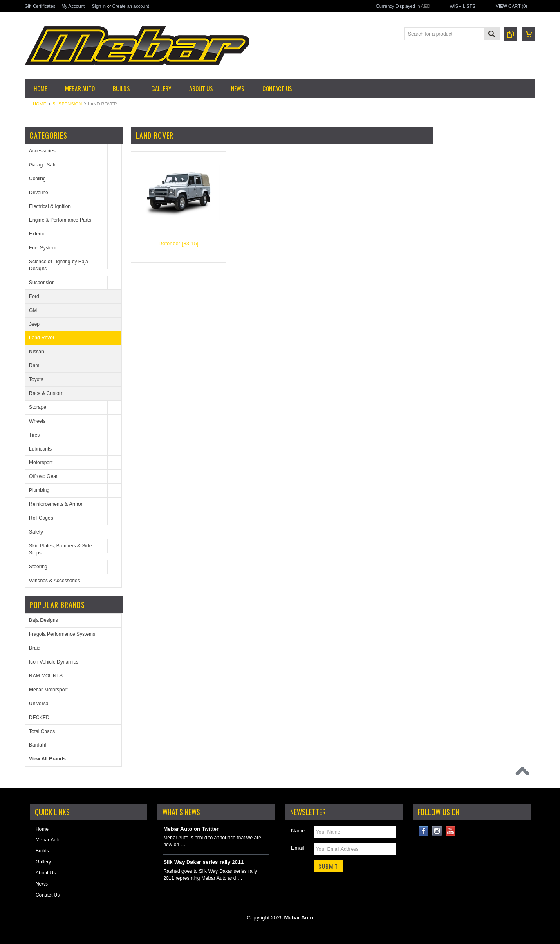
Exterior (37, 234)
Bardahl (37, 745)
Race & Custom (46, 393)
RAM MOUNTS (46, 676)
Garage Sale (43, 165)
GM (33, 310)
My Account (73, 6)
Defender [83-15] (179, 243)
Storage (38, 407)
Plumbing (39, 490)
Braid (35, 648)
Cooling (37, 179)
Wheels (37, 421)
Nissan (37, 352)
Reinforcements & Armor (56, 504)
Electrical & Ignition (50, 206)
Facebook (424, 831)
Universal (39, 704)
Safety (36, 532)
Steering (38, 567)
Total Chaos (42, 731)
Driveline (39, 193)
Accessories (42, 151)
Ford (34, 296)
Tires (34, 435)
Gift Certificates (40, 6)
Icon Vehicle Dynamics (54, 662)
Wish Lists (462, 6)
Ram (34, 365)
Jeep (34, 324)
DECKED (39, 718)
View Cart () (512, 6)
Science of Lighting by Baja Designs (59, 265)
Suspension (67, 104)
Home (39, 104)
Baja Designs (44, 620)
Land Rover (42, 338)
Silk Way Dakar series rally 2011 (203, 862)
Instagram (437, 831)
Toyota (36, 379)
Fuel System (43, 248)
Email (298, 848)
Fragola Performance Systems (62, 634)
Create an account (131, 6)
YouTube (451, 831)
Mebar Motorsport (48, 690)
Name (298, 831)
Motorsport (41, 462)
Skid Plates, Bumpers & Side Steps (60, 549)
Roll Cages (41, 518)
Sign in (99, 6)
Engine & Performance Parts (60, 220)
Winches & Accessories (55, 581)
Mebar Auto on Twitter (191, 829)
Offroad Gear (43, 476)
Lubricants (40, 449)
